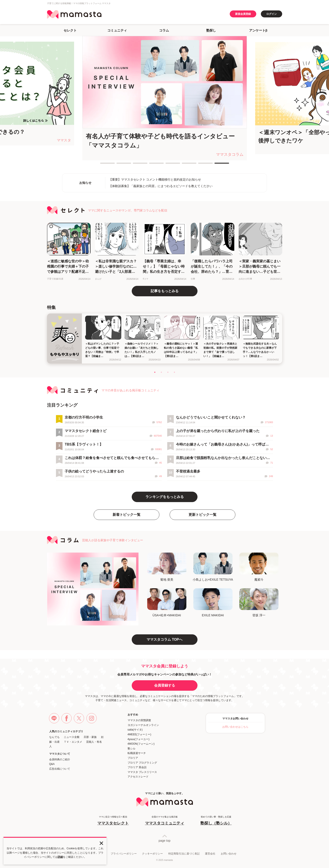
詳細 (60, 857)
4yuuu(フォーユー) (139, 739)
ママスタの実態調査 (139, 720)
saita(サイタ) (135, 730)
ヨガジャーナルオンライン (143, 725)
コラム (164, 30)
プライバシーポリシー (124, 854)
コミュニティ (117, 30)
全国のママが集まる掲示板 (165, 821)
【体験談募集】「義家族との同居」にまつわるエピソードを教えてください (161, 186)
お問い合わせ (229, 854)
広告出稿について (60, 769)
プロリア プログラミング (142, 763)
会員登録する (165, 685)
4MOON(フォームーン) (141, 744)
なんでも (54, 737)
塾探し (211, 30)
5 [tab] (168, 165)
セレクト (70, 30)
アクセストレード (138, 777)
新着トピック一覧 (127, 515)
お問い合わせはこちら (235, 727)
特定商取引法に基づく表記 (184, 854)
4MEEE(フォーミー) (139, 734)
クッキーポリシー (152, 854)
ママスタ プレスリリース (142, 772)
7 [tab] (200, 165)
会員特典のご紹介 (60, 759)
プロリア (133, 758)
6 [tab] (184, 165)
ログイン (272, 14)
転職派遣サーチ (137, 753)
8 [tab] (217, 165)
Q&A (52, 764)
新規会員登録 (243, 14)
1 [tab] (102, 165)
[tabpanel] (165, 98)
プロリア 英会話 (137, 767)
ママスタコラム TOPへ (164, 639)
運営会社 (210, 854)
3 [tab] (135, 165)
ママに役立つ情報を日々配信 (113, 821)
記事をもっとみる (165, 291)
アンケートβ (258, 30)
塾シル (132, 749)
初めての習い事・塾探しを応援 (216, 821)
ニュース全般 (72, 737)
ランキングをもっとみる (165, 497)
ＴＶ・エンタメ (73, 742)
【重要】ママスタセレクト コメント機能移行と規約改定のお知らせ (155, 179)
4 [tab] (151, 165)
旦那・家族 (90, 737)
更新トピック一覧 (202, 515)
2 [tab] (119, 165)
